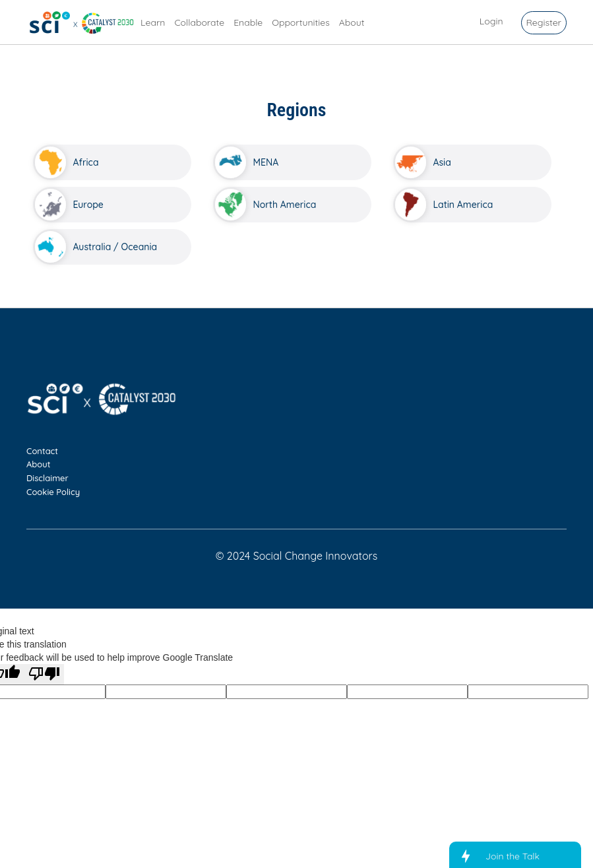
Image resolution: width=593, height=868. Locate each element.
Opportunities (301, 22)
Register (544, 22)
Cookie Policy (53, 492)
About (352, 22)
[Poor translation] (44, 674)
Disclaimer (47, 478)
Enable (248, 22)
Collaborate (199, 22)
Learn (153, 22)
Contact (42, 451)
